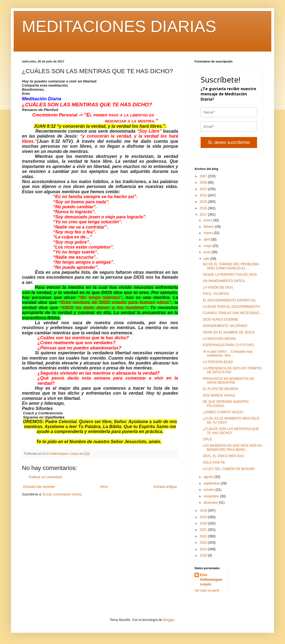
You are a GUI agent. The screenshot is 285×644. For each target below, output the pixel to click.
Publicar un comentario (46, 477)
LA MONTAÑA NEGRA (220, 339)
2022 (204, 536)
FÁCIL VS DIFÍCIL (216, 294)
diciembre (211, 503)
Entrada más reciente (39, 487)
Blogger (169, 620)
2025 (204, 555)
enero (208, 220)
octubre (210, 490)
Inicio (104, 487)
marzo (209, 233)
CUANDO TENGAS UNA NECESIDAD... (232, 313)
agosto (209, 477)
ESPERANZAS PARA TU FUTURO (229, 345)
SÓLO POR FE (214, 463)
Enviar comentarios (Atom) (62, 494)
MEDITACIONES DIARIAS (119, 26)
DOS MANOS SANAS (219, 395)
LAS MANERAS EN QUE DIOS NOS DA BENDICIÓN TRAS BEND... (232, 448)
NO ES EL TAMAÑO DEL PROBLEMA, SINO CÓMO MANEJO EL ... (231, 266)
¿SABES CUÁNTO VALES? (223, 412)
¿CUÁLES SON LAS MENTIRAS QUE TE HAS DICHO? (231, 431)
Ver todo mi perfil (207, 591)
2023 (204, 543)
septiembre (212, 483)
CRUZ (207, 439)
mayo (208, 246)
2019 (204, 517)
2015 (204, 202)
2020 (204, 523)
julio (207, 259)
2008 (204, 183)
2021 (204, 530)
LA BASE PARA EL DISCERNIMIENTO (231, 307)
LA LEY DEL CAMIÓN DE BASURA (229, 469)
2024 (204, 549)
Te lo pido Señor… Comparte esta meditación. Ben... (228, 354)
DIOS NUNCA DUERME (221, 320)
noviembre (212, 496)
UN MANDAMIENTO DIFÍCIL (224, 281)
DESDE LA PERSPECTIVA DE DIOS (230, 275)
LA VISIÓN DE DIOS (218, 287)
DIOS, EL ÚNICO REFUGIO (223, 456)
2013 (204, 189)
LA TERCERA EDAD (218, 362)
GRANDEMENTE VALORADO (225, 326)
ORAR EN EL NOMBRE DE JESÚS (229, 332)
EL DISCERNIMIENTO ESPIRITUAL (230, 300)
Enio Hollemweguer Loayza (211, 580)
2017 (204, 215)
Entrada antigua (165, 487)
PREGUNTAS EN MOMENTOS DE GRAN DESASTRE (229, 381)
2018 (204, 511)
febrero (209, 227)
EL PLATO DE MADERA (221, 389)
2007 (204, 176)
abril (207, 240)
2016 (204, 208)
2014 (204, 195)
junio (208, 252)
